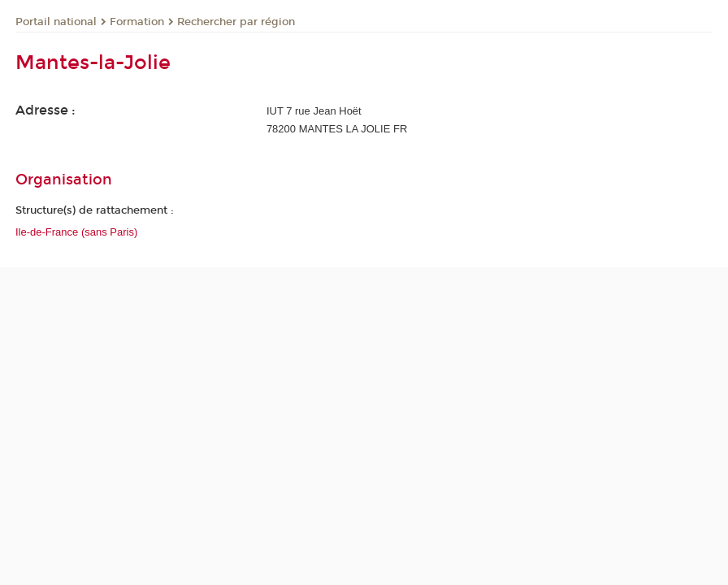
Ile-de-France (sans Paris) (76, 232)
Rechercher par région (236, 22)
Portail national (56, 22)
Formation (137, 22)
